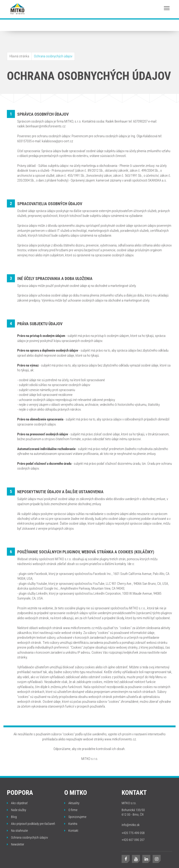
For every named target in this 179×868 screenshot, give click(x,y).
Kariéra (71, 824)
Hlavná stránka (19, 56)
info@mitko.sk (131, 825)
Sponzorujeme (75, 817)
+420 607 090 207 (133, 840)
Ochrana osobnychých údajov (53, 56)
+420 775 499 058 (133, 833)
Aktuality (72, 803)
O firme (71, 810)
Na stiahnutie (17, 831)
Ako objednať (17, 803)
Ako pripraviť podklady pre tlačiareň (31, 824)
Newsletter (15, 844)
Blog (12, 817)
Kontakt (71, 831)
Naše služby (17, 810)
